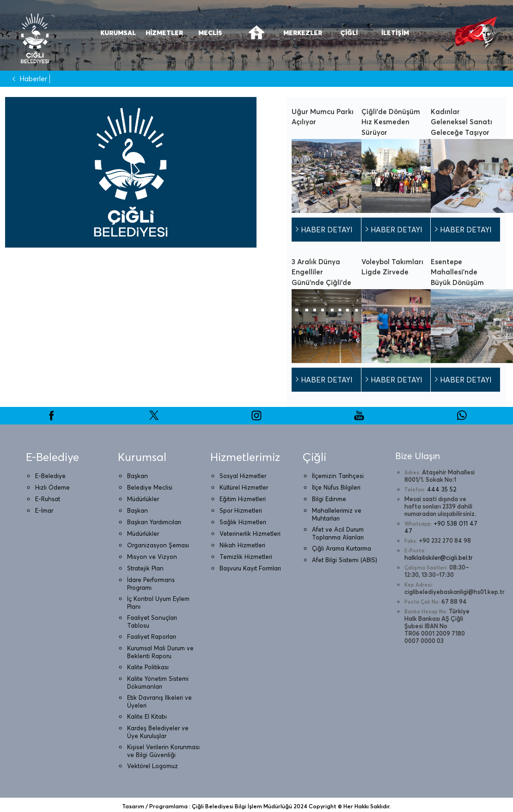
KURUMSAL (118, 33)
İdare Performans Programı (151, 584)
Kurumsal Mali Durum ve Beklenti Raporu (160, 652)
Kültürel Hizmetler (244, 487)
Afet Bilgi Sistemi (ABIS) (345, 560)
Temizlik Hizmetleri (246, 557)
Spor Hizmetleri (241, 510)
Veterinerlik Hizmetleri (250, 533)
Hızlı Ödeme (52, 487)
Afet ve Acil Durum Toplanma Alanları (338, 533)
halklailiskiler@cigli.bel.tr (438, 557)
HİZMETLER (164, 33)
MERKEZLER (303, 33)
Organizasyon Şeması (158, 545)
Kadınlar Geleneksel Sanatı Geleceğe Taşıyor (461, 122)
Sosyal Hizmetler (243, 476)
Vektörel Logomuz (153, 766)
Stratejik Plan (145, 568)
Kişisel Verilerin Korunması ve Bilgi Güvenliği (163, 751)
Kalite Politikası (148, 667)
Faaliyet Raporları (152, 636)
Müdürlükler (143, 499)
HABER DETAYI (327, 230)
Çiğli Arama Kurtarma (342, 548)
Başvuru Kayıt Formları (250, 568)
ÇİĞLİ (349, 33)
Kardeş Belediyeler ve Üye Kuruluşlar (158, 732)
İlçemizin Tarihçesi (338, 476)
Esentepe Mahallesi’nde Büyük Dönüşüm (457, 272)
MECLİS (210, 33)
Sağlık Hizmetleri (243, 522)
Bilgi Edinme (329, 499)
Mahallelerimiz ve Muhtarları (337, 514)
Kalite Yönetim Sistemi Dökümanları (158, 682)
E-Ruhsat (48, 499)
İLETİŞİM (395, 33)
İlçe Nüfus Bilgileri (336, 487)
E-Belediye (50, 476)
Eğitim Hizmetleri (243, 499)
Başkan (137, 476)
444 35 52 (442, 489)
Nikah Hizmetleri (242, 545)
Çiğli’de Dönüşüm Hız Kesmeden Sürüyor (391, 122)
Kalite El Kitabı (147, 716)
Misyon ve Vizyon (152, 557)
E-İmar (44, 510)
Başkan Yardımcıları (154, 522)
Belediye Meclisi (150, 487)
